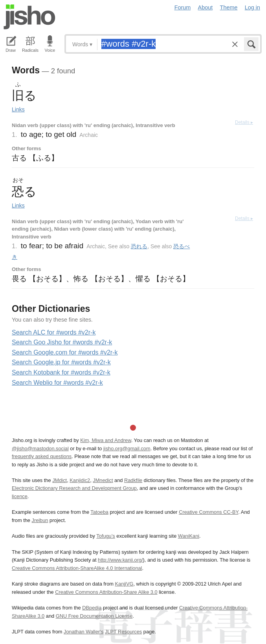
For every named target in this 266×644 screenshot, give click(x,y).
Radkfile (133, 480)
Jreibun (40, 520)
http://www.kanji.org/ (120, 560)
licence (20, 496)
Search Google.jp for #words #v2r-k (61, 362)
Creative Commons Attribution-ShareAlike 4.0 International (77, 568)
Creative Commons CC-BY (208, 512)
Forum (183, 7)
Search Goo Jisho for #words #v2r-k (62, 342)
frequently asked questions (42, 456)
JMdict (60, 480)
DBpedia (92, 608)
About (205, 7)
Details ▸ (244, 122)
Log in (252, 7)
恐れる (139, 246)
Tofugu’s (105, 536)
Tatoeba (99, 512)
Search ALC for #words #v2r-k (54, 332)
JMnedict (103, 480)
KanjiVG (124, 584)
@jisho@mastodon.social (40, 448)
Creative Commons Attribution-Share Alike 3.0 (106, 592)
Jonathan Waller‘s (83, 632)
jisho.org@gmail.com (127, 448)
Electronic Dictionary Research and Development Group (74, 488)
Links (18, 109)
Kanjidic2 (80, 480)
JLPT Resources (123, 632)
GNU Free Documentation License (94, 616)
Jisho (29, 17)
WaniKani (189, 536)
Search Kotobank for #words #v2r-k (61, 372)
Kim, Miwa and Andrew (105, 440)
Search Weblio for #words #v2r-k (57, 383)
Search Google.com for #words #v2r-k (65, 352)
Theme (229, 7)
